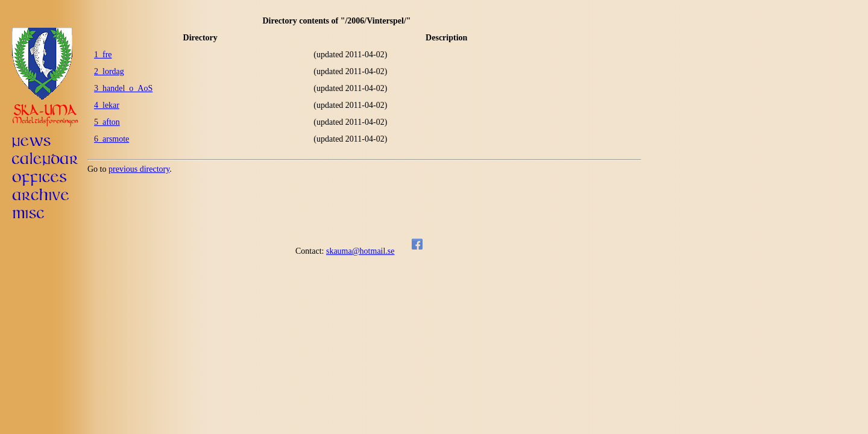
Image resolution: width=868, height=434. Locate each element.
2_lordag (109, 71)
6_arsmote (112, 139)
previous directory (139, 169)
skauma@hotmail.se (360, 251)
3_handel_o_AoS (123, 88)
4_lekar (107, 105)
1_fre (103, 55)
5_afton (107, 122)
